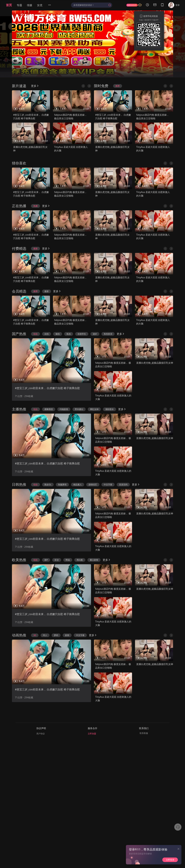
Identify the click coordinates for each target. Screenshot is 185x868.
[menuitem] (51, 5)
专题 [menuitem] (19, 5)
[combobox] (92, 5)
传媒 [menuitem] (30, 5)
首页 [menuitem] (9, 5)
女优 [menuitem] (40, 5)
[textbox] (90, 5)
